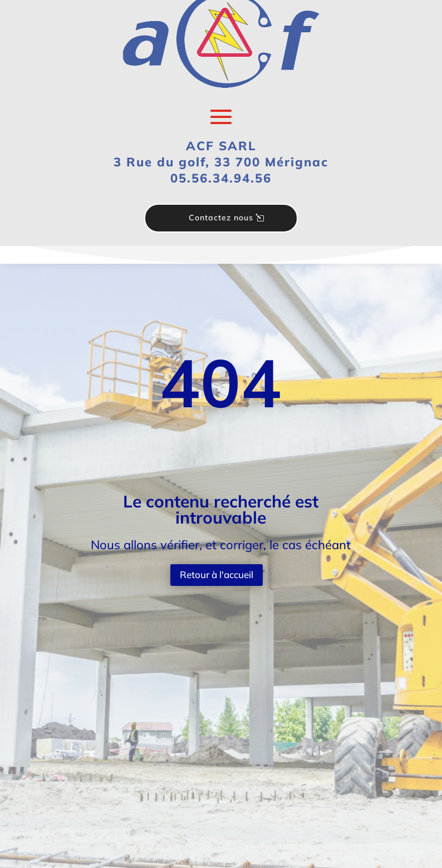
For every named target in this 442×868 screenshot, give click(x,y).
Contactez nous (221, 218)
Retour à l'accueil (217, 574)
